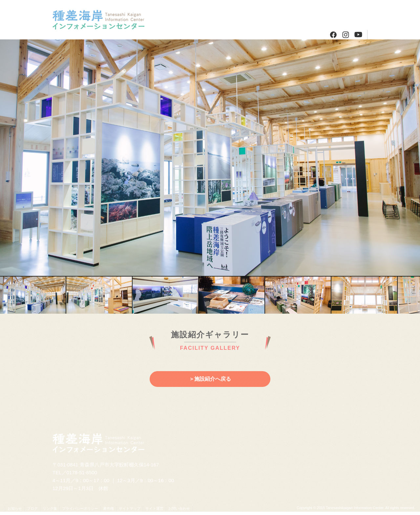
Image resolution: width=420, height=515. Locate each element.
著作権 (108, 508)
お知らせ (15, 508)
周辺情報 (247, 15)
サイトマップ (130, 508)
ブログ (350, 15)
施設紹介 (178, 15)
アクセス (316, 15)
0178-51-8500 (82, 472)
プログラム (212, 15)
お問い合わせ (179, 508)
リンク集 (50, 508)
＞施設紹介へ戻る (210, 379)
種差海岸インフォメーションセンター (104, 20)
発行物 (281, 15)
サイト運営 (154, 508)
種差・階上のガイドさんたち (212, 35)
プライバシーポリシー (80, 508)
